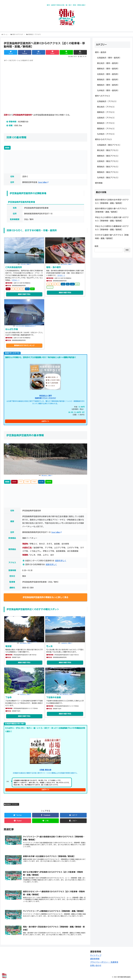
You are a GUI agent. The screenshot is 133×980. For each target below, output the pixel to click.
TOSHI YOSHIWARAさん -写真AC (66, 694)
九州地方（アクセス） (106, 134)
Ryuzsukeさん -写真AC (26, 694)
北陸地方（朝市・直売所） (108, 74)
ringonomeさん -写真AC (66, 643)
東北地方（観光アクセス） (108, 150)
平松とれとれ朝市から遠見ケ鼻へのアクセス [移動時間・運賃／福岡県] (112, 219)
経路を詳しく (61, 561)
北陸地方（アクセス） (106, 118)
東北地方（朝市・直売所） (108, 63)
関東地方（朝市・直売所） (108, 69)
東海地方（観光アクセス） (108, 167)
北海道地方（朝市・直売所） (109, 58)
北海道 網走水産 (45, 770)
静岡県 (7, 148)
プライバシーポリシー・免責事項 (104, 962)
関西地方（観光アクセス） (108, 172)
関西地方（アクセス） (106, 129)
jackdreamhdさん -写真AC (26, 643)
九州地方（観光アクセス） (108, 178)
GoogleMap (43, 182)
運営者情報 (95, 959)
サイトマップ (96, 955)
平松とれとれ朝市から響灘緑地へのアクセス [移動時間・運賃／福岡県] (112, 228)
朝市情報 (99, 183)
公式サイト (45, 421)
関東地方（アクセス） (106, 112)
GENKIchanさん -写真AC (47, 475)
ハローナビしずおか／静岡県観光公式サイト (26, 326)
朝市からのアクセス (103, 139)
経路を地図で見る (24, 294)
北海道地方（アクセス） (107, 101)
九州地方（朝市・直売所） (108, 90)
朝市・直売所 (101, 52)
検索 (96, 246)
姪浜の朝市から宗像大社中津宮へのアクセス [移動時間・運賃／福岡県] (112, 201)
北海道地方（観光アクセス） (109, 145)
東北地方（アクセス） (106, 107)
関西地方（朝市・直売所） (108, 85)
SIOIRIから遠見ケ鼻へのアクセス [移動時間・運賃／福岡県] (112, 237)
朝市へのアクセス (102, 96)
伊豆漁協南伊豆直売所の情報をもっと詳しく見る (46, 597)
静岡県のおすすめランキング (24, 345)
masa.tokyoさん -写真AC (66, 264)
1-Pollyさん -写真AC (26, 264)
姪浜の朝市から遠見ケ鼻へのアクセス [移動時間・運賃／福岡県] (111, 210)
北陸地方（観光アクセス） (108, 161)
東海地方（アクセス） (11, 804)
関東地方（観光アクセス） (108, 156)
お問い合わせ (96, 965)
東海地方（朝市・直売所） (108, 80)
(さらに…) (15, 280)
